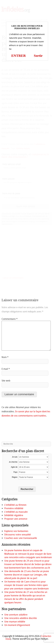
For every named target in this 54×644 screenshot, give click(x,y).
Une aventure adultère (16, 615)
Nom (5, 357)
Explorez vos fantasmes (16, 531)
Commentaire (10, 319)
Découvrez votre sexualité (18, 535)
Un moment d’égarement (17, 625)
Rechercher (27, 489)
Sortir (38, 56)
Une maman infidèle (15, 622)
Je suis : (15, 457)
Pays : (16, 472)
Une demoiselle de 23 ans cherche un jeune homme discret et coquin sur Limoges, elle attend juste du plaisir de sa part (27, 575)
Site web (6, 381)
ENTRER (19, 56)
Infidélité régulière (14, 515)
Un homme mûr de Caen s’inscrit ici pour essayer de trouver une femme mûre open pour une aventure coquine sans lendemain (26, 585)
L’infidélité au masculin (16, 512)
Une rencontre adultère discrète (21, 618)
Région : (15, 477)
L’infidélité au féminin (15, 505)
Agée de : (15, 467)
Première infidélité (14, 508)
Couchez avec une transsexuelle (21, 538)
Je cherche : (14, 462)
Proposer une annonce (16, 519)
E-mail (6, 369)
